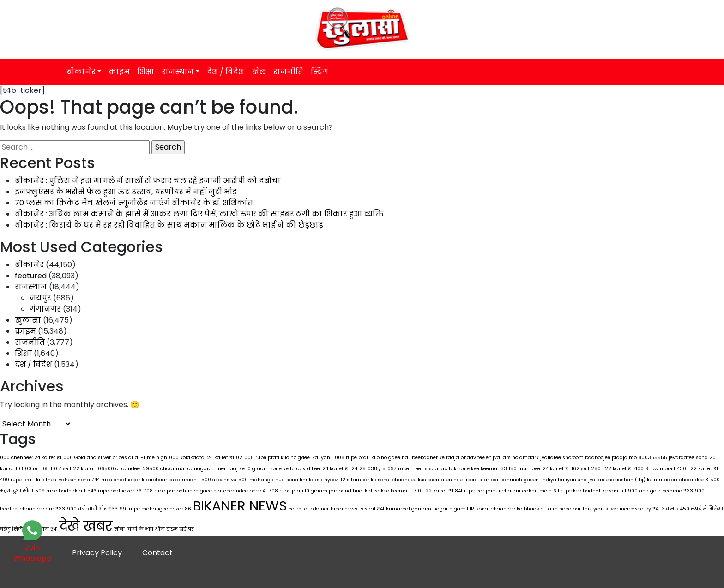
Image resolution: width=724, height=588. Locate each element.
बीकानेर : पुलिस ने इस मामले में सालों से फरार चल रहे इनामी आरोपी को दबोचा (148, 181)
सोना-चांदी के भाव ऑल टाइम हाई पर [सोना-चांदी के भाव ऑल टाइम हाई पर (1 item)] (154, 529)
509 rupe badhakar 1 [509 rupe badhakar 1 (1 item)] (60, 491)
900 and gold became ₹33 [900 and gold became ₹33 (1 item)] (661, 491)
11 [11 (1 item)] (51, 469)
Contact (157, 553)
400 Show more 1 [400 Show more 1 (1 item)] (655, 469)
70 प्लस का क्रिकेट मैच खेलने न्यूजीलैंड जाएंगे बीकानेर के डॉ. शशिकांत (134, 203)
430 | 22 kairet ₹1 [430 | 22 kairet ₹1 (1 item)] (697, 469)
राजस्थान (178, 72)
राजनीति (288, 72)
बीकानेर (81, 72)
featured (31, 276)
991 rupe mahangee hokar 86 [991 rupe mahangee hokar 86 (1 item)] (155, 509)
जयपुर (40, 298)
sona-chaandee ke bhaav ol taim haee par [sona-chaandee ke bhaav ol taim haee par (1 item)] (528, 509)
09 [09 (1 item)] (44, 469)
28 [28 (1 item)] (362, 469)
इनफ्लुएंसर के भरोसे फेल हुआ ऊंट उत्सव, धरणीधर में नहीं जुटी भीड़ (126, 192)
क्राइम (119, 72)
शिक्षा (146, 72)
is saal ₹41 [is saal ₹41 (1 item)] (372, 509)
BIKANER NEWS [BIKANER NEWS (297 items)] (240, 506)
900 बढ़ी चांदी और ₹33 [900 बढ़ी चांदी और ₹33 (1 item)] (92, 509)
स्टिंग (320, 72)
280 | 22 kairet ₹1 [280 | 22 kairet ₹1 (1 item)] (612, 469)
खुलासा (28, 320)
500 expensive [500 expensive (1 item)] (219, 480)
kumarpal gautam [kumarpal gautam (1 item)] (409, 509)
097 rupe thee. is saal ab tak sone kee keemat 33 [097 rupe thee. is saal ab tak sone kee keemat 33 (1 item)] (447, 469)
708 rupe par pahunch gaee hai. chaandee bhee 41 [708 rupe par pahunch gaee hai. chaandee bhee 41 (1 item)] (205, 491)
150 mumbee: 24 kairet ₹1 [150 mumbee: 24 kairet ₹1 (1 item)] (539, 469)
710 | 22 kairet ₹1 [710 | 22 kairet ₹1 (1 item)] (433, 491)
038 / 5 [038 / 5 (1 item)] (377, 469)
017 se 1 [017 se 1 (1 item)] (63, 469)
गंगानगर (45, 309)
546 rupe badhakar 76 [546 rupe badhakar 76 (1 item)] (115, 491)
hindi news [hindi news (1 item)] (344, 509)
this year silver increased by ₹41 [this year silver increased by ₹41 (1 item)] (621, 509)
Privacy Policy (97, 553)
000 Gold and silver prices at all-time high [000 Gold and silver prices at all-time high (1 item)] (115, 458)
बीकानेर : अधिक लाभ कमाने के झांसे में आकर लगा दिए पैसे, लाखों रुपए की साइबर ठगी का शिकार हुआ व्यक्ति (199, 214)
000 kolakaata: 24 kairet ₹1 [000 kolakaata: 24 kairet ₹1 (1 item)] (202, 458)
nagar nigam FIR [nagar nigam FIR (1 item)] (454, 509)
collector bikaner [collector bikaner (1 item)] (309, 509)
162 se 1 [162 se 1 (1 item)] (580, 469)
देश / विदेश (226, 72)
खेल (259, 72)
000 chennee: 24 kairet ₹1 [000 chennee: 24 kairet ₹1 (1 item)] (31, 458)
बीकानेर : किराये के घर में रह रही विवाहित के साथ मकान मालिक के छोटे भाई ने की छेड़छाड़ (169, 225)
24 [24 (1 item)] (354, 469)
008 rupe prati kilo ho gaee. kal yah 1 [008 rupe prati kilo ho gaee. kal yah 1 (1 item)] (289, 458)
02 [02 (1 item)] (239, 458)
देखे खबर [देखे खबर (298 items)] (86, 526)
